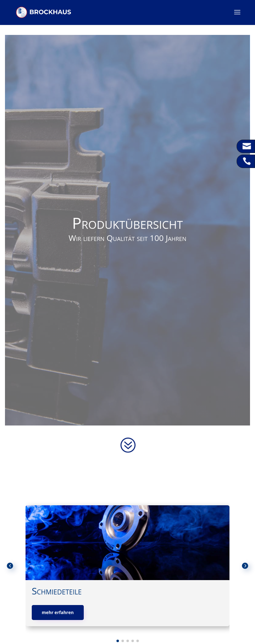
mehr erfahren (58, 612)
